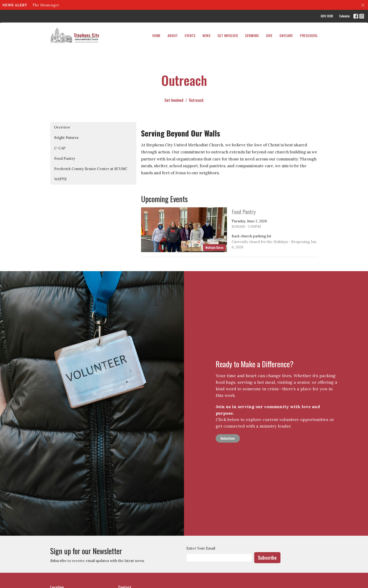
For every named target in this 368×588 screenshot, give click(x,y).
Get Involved (228, 35)
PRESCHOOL (309, 35)
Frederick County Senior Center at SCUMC (91, 169)
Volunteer (228, 438)
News (207, 35)
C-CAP (60, 148)
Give (269, 35)
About (173, 35)
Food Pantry (65, 158)
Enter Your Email (201, 548)
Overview (62, 127)
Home (156, 35)
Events (190, 35)
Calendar (345, 16)
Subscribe (267, 558)
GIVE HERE (327, 16)
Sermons (252, 35)
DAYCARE (286, 35)
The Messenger (46, 5)
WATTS (60, 179)
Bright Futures (66, 138)
